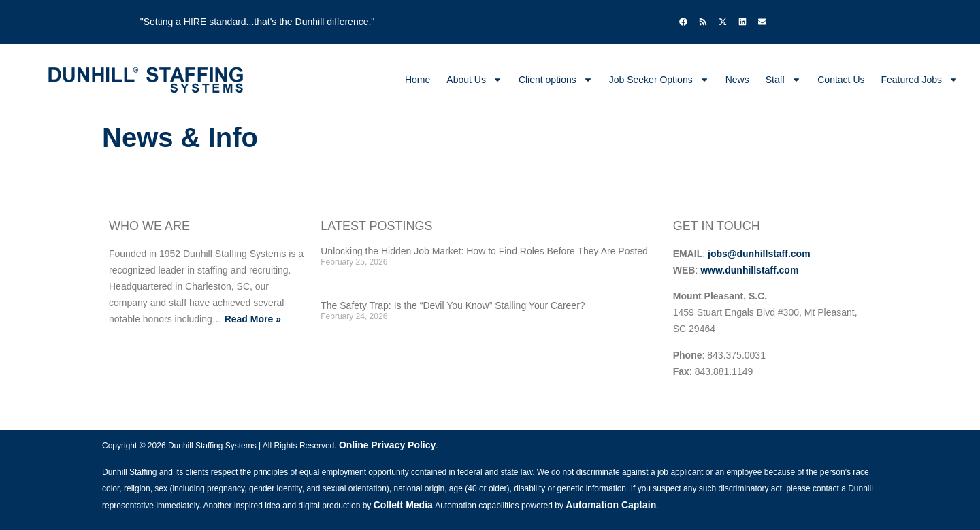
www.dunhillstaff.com (749, 270)
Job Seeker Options (659, 80)
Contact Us (841, 80)
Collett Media (403, 505)
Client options (556, 80)
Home (418, 80)
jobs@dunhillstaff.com (759, 254)
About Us (474, 80)
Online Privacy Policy (387, 445)
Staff (784, 80)
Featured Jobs (920, 80)
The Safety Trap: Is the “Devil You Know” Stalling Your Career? (453, 305)
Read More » (253, 319)
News (737, 80)
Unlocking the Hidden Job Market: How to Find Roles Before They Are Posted (484, 251)
